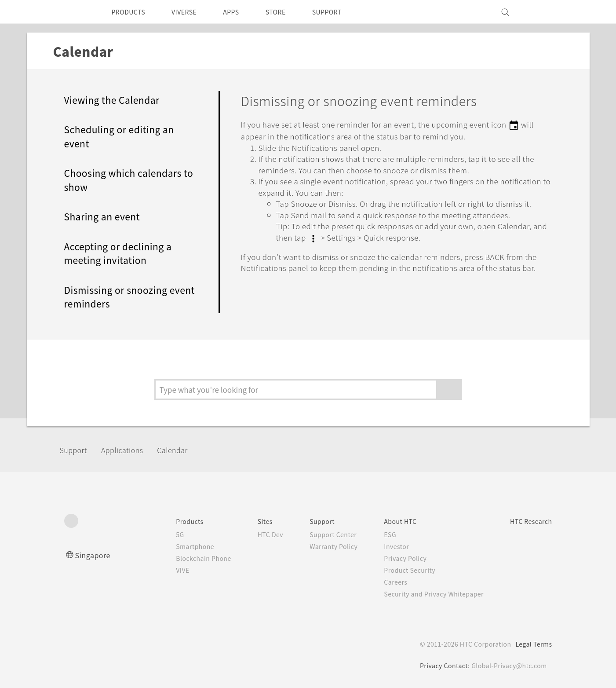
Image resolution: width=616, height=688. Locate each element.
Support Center (319, 534)
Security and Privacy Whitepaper (425, 594)
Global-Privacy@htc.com (508, 666)
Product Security (399, 570)
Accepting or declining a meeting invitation (124, 254)
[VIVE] (540, 12)
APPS (242, 12)
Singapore (94, 555)
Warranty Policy (320, 546)
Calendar (188, 450)
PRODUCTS (131, 12)
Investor (385, 546)
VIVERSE (192, 12)
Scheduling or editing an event (125, 137)
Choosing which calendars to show (128, 180)
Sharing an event (105, 217)
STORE (290, 12)
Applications (131, 450)
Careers (384, 582)
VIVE (161, 570)
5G (157, 534)
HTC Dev (253, 534)
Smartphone (173, 546)
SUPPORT (345, 12)
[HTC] (75, 12)
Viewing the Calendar (117, 100)
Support (76, 450)
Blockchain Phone (182, 558)
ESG (379, 534)
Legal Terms (532, 644)
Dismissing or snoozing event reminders (120, 297)
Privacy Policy (394, 558)
